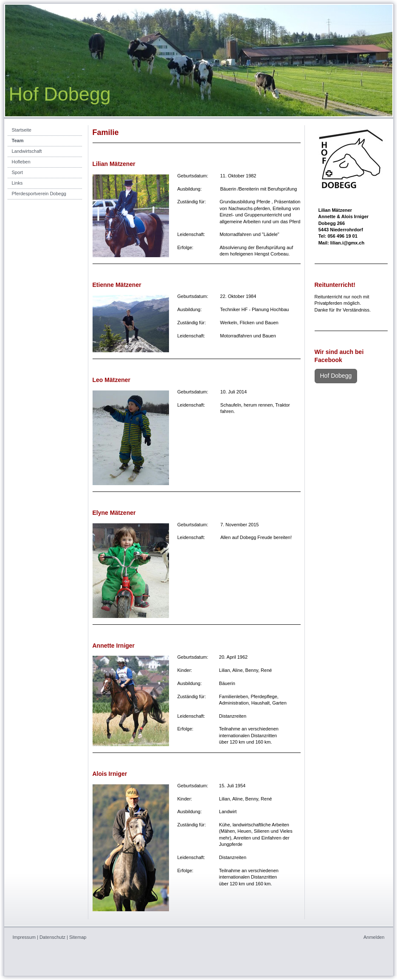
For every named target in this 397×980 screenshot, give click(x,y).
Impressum (24, 937)
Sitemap (78, 937)
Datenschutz (52, 937)
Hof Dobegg (336, 376)
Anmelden (374, 937)
